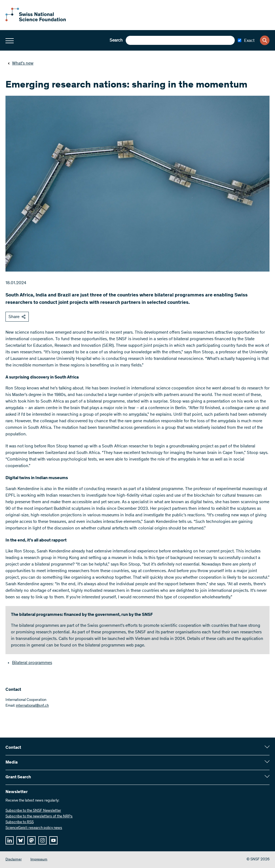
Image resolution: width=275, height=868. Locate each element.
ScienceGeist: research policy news (34, 828)
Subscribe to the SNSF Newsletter (33, 811)
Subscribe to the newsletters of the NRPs (39, 817)
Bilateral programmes (32, 663)
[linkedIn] (10, 840)
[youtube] (53, 840)
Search (116, 40)
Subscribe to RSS (20, 822)
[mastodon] (31, 840)
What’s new (21, 63)
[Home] (36, 20)
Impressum (39, 860)
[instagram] (42, 840)
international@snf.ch (32, 706)
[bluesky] (21, 840)
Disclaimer (14, 860)
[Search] (265, 40)
